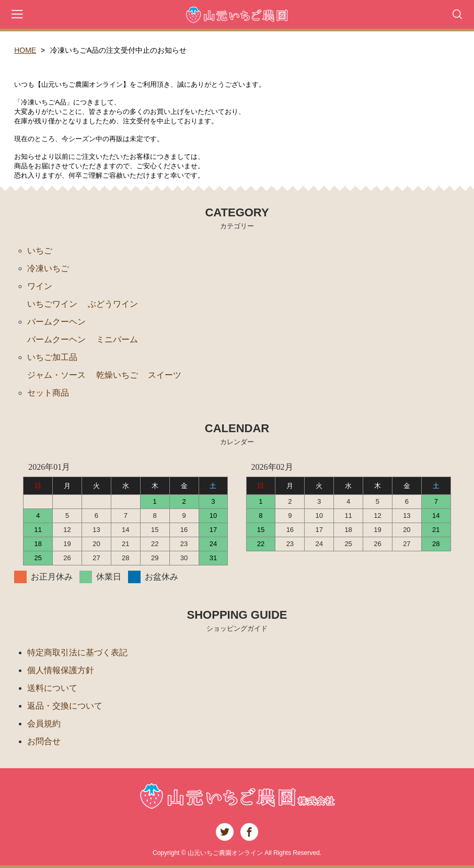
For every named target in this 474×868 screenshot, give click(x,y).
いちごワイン (52, 304)
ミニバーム (117, 339)
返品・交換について (65, 706)
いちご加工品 (52, 357)
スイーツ (165, 375)
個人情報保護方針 (61, 670)
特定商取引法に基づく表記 (77, 652)
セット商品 (48, 393)
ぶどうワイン (113, 304)
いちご (40, 251)
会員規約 (44, 724)
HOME (25, 50)
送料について (52, 688)
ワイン (40, 286)
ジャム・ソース (56, 375)
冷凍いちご (48, 268)
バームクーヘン (56, 322)
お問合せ (44, 741)
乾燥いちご (117, 375)
